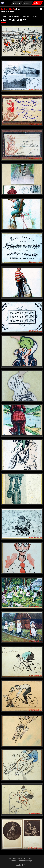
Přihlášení (27, 3)
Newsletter (17, 3)
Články (3, 16)
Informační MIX (14, 16)
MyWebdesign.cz (28, 861)
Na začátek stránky (22, 865)
